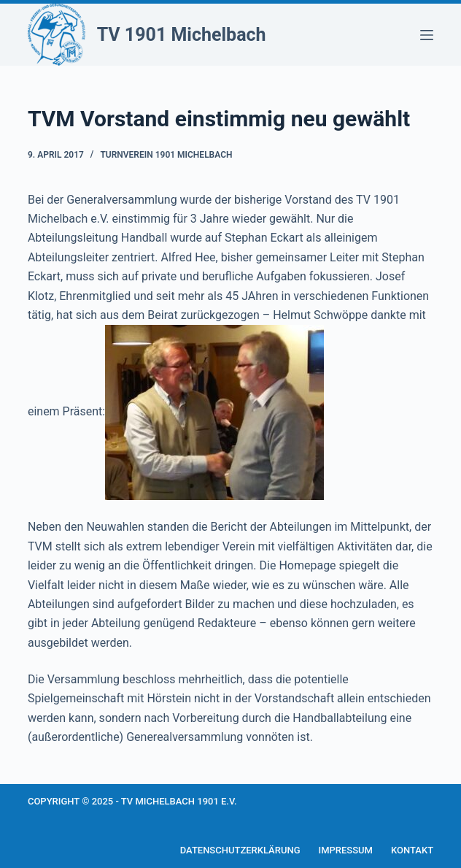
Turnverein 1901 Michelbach (166, 155)
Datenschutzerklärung (240, 850)
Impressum (345, 850)
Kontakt (412, 850)
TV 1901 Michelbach (182, 35)
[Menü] (427, 35)
